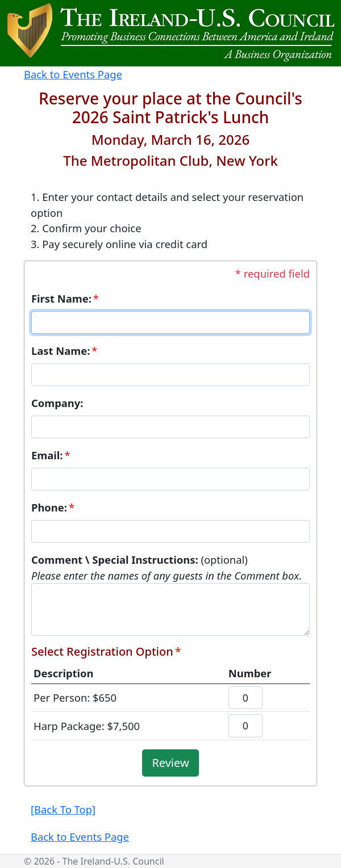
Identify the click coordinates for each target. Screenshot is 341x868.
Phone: (49, 507)
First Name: (61, 298)
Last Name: (61, 351)
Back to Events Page (73, 74)
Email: (47, 455)
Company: (57, 403)
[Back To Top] (63, 809)
